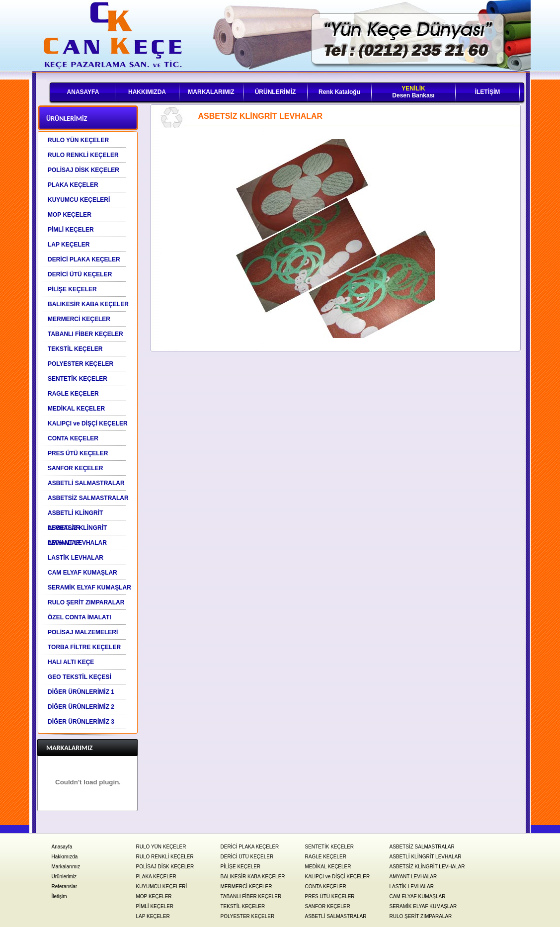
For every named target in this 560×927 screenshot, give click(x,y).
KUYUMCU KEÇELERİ (162, 886)
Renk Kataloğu (339, 92)
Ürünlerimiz (64, 877)
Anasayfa (62, 847)
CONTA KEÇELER (326, 886)
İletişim (59, 896)
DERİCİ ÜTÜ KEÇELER (247, 857)
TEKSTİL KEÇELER (243, 906)
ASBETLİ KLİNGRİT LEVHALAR (426, 857)
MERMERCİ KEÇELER (246, 886)
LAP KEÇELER (153, 916)
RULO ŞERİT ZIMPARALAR (421, 916)
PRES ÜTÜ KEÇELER (330, 896)
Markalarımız (66, 867)
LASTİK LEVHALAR (412, 886)
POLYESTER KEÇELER (248, 916)
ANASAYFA (83, 92)
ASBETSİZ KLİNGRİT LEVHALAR (427, 867)
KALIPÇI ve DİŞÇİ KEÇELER (338, 877)
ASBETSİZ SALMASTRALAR (422, 847)
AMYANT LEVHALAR (413, 877)
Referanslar (65, 886)
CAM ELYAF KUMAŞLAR (418, 896)
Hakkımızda (65, 857)
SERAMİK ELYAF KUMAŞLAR (423, 906)
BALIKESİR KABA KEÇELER (253, 877)
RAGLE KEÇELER (326, 857)
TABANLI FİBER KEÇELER (251, 896)
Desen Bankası (413, 92)
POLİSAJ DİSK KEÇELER (165, 867)
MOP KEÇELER (154, 896)
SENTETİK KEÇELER (329, 847)
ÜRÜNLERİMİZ (276, 92)
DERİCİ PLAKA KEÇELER (250, 847)
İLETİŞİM (488, 92)
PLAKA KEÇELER (156, 877)
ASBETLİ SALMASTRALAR (336, 916)
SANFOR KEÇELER (328, 906)
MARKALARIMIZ (211, 92)
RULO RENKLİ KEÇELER (165, 857)
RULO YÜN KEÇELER (161, 847)
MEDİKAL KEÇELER (328, 867)
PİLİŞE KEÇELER (241, 867)
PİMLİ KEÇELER (155, 906)
